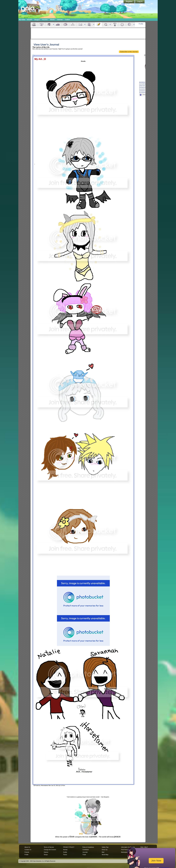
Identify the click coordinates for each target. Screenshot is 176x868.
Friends (89, 24)
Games (60, 20)
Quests (106, 24)
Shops (37, 20)
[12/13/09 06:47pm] (145, 84)
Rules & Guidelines (88, 847)
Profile (141, 24)
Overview (34, 24)
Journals (85, 852)
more (54, 24)
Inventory (73, 24)
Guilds (65, 852)
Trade (84, 855)
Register (129, 2)
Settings (130, 24)
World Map (105, 855)
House (49, 24)
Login (140, 2)
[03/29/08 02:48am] (145, 93)
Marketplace (125, 852)
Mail (80, 24)
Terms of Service (49, 847)
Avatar (42, 24)
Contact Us (28, 850)
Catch (68, 20)
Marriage (122, 24)
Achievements (115, 24)
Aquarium (66, 24)
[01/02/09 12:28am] (145, 89)
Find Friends (125, 850)
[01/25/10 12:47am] (145, 82)
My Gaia (22, 20)
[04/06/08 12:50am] (145, 91)
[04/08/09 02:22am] (145, 87)
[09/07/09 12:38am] (145, 86)
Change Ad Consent (50, 850)
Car (58, 24)
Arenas (65, 850)
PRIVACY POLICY (69, 847)
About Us (27, 847)
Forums (45, 20)
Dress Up (105, 850)
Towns (65, 855)
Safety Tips (105, 847)
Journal (98, 24)
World (52, 20)
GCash (30, 20)
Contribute (86, 850)
